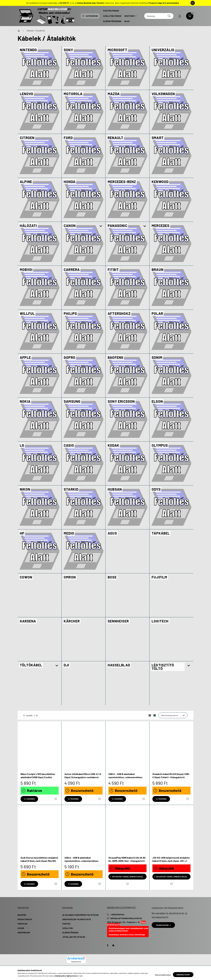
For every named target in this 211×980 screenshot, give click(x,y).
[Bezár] (193, 3)
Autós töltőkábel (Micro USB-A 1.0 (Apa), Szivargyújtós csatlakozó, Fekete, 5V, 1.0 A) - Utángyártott (83, 777)
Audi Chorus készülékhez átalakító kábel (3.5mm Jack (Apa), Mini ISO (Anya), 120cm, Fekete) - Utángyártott (39, 863)
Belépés (22, 915)
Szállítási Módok (112, 16)
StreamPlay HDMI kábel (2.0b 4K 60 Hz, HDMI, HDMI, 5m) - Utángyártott (127, 859)
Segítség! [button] (130, 16)
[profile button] (180, 16)
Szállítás (68, 928)
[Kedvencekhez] (56, 799)
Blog (127, 21)
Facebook (108, 945)
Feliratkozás (163, 925)
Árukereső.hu (76, 962)
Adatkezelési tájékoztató (77, 919)
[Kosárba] (29, 799)
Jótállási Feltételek (74, 937)
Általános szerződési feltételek (81, 915)
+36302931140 (117, 915)
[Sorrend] (173, 715)
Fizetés (66, 924)
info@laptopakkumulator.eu (126, 918)
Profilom (22, 924)
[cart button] (190, 16)
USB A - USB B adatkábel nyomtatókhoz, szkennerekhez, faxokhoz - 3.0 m (82, 861)
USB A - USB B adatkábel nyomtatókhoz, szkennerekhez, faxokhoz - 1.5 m (126, 777)
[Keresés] (159, 16)
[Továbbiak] (101, 226)
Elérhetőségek (70, 932)
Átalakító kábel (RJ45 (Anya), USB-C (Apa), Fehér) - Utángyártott (171, 776)
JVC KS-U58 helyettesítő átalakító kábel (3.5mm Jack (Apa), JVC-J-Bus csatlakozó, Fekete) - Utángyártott (171, 863)
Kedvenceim (24, 932)
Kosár (21, 928)
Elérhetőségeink (112, 21)
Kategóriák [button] (90, 16)
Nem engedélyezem (163, 975)
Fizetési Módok (111, 11)
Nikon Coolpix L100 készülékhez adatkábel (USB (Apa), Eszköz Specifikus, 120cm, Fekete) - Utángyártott (38, 779)
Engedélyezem (183, 975)
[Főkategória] (19, 31)
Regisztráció (25, 919)
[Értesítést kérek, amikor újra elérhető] (127, 877)
